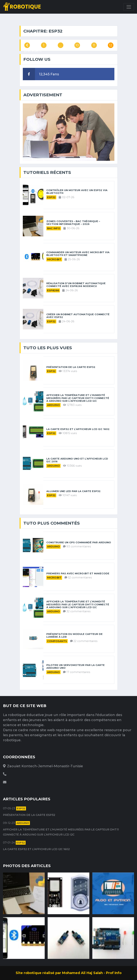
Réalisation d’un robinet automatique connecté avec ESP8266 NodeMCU (76, 285)
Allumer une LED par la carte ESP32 (73, 491)
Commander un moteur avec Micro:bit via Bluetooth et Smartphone (78, 254)
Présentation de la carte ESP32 (71, 367)
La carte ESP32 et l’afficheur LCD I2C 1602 (78, 429)
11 (94, 45)
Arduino (53, 405)
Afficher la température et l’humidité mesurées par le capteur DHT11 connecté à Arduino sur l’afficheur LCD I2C (78, 398)
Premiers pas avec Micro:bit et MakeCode (78, 573)
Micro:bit (54, 259)
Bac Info (54, 228)
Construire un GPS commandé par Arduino (79, 542)
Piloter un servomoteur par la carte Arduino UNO (76, 666)
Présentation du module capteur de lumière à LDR (74, 635)
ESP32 (51, 197)
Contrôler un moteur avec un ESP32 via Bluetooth (77, 192)
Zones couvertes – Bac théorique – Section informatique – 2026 (73, 223)
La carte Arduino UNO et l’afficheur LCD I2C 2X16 (77, 460)
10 (77, 45)
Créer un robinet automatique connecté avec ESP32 (78, 316)
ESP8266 (53, 290)
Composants (57, 641)
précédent (27, 46)
